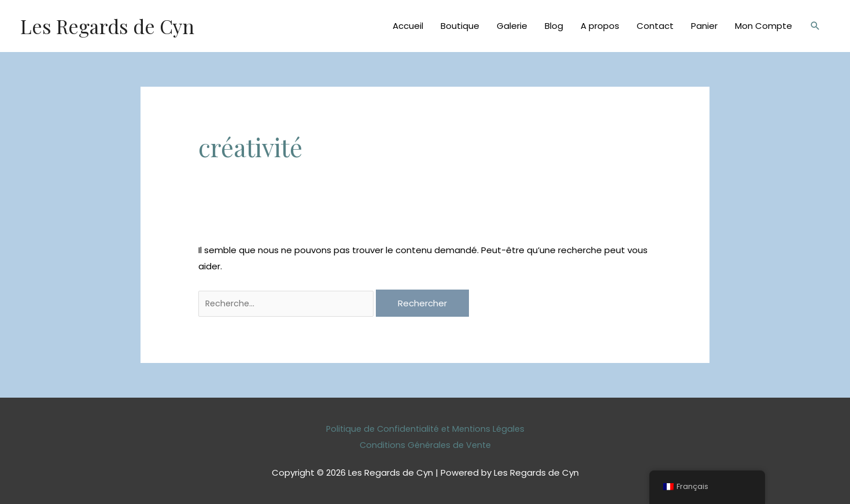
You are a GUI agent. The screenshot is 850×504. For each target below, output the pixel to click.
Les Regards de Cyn (110, 26)
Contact (655, 26)
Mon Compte (764, 26)
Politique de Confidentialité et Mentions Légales (425, 429)
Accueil (408, 26)
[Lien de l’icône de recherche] (815, 26)
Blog (554, 26)
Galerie (512, 26)
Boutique (460, 26)
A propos (600, 26)
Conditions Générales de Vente (425, 445)
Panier (704, 26)
